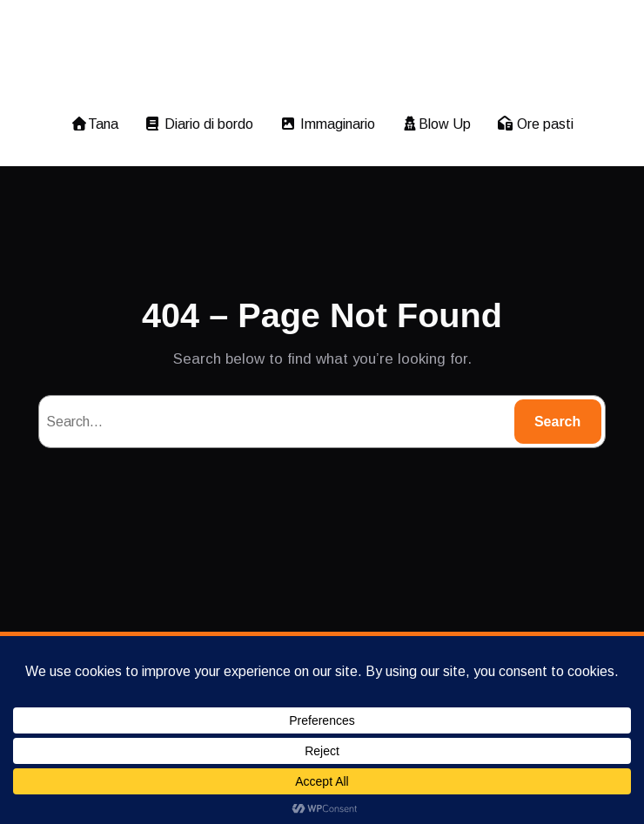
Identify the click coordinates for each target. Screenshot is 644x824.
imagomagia (322, 55)
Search (557, 422)
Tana (93, 124)
